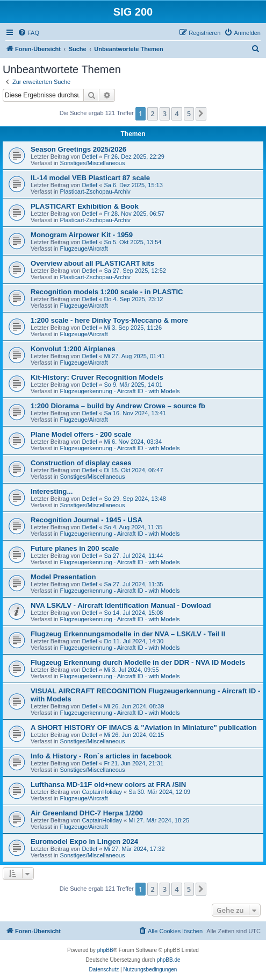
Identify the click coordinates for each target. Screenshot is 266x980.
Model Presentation (63, 577)
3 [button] (165, 113)
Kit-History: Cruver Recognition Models (97, 377)
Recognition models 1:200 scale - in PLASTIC (107, 292)
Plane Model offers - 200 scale (81, 434)
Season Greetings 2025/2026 (78, 149)
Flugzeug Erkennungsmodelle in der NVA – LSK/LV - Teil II (128, 634)
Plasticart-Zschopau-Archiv (95, 191)
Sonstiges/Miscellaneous (92, 163)
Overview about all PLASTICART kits (92, 263)
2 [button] (152, 113)
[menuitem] (28, 33)
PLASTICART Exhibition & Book (85, 206)
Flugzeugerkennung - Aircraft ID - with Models (120, 391)
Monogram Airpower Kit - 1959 (82, 235)
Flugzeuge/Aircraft (84, 248)
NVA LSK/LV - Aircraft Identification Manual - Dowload (121, 605)
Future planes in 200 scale (75, 548)
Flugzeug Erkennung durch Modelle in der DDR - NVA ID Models (138, 662)
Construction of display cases (81, 463)
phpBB (105, 950)
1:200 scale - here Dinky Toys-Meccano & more (109, 320)
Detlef (89, 157)
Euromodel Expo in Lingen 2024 (84, 841)
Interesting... (52, 491)
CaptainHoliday (102, 792)
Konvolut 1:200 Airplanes (73, 349)
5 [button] (189, 113)
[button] (201, 113)
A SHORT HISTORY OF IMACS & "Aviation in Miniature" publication (144, 727)
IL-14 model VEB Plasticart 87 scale (90, 178)
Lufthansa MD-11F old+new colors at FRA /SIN (108, 784)
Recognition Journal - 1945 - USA (87, 520)
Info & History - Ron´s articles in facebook (101, 756)
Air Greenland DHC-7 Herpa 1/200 (87, 813)
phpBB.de (169, 960)
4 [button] (177, 113)
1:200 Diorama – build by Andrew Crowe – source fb (118, 406)
